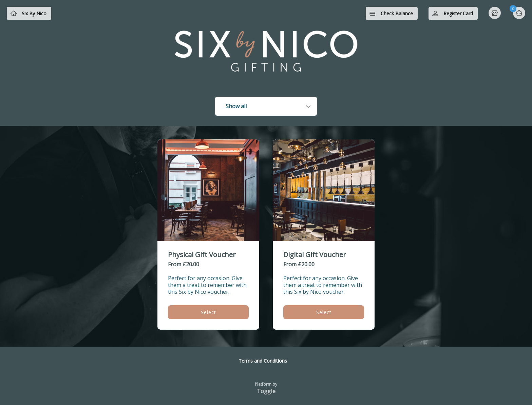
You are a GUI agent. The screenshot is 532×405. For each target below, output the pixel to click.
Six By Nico (34, 13)
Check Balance (397, 13)
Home (495, 14)
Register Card (458, 13)
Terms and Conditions (263, 361)
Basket (519, 13)
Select (208, 312)
